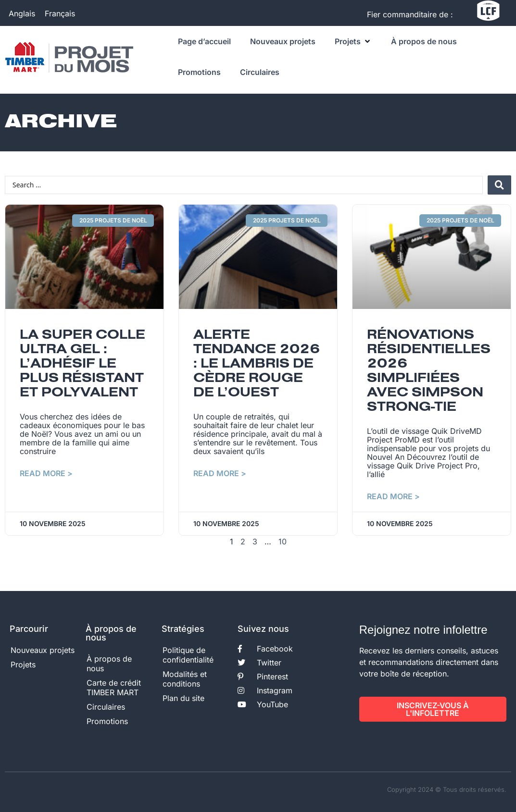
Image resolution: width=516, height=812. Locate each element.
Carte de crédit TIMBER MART (114, 688)
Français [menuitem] (60, 13)
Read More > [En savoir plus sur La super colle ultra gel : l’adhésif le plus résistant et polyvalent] (46, 473)
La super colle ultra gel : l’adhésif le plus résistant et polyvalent (82, 364)
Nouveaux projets (43, 650)
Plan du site (183, 698)
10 (283, 541)
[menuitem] (22, 13)
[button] (353, 41)
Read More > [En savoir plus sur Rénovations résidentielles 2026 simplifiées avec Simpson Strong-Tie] (393, 496)
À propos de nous (109, 664)
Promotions (107, 721)
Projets (23, 664)
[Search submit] (499, 185)
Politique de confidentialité (188, 655)
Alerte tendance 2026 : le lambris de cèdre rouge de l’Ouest (257, 364)
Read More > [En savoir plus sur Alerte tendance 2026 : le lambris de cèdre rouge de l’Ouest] (220, 473)
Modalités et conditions (185, 679)
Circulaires (106, 707)
